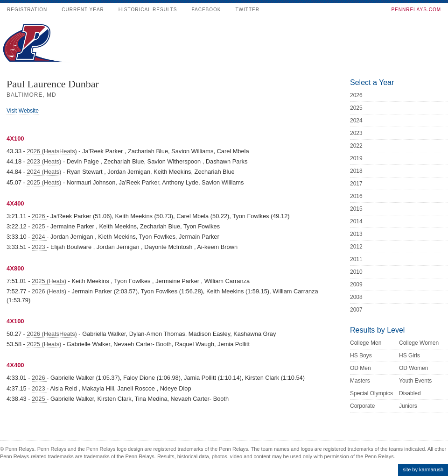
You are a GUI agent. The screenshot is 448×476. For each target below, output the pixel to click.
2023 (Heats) (44, 161)
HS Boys (361, 355)
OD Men (360, 368)
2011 (356, 259)
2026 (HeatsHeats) (52, 151)
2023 (39, 247)
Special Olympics (371, 393)
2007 (356, 310)
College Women (419, 343)
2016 (356, 196)
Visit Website (23, 111)
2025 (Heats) (44, 182)
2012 (356, 247)
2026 (39, 216)
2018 (356, 171)
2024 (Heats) (44, 172)
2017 (356, 184)
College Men (366, 343)
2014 (356, 221)
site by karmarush (423, 469)
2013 (356, 234)
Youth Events (415, 381)
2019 (356, 158)
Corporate (362, 406)
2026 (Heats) (49, 291)
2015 (356, 209)
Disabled (410, 393)
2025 (39, 226)
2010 (356, 272)
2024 (39, 237)
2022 (356, 146)
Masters (360, 381)
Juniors (408, 406)
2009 (356, 284)
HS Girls (409, 355)
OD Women (413, 368)
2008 (356, 297)
